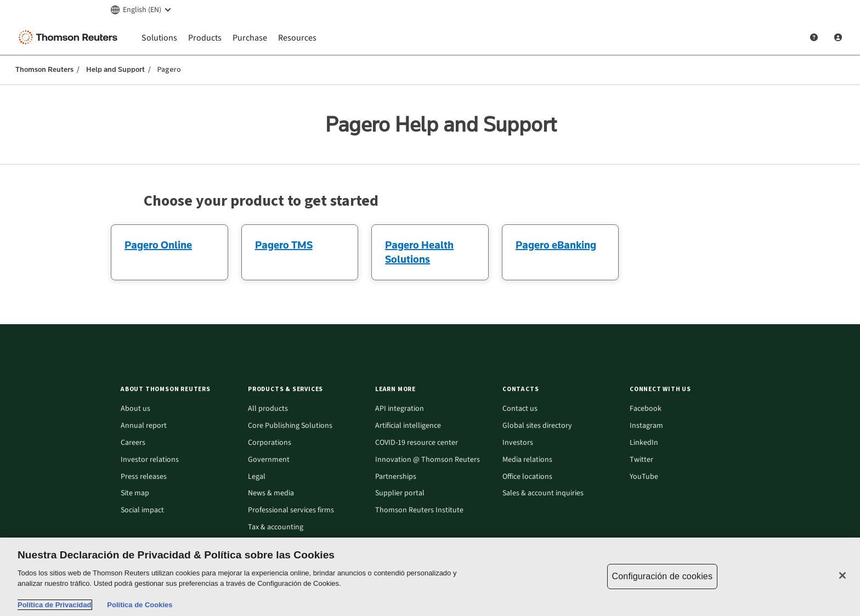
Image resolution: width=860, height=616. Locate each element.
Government (269, 460)
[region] (430, 577)
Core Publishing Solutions (290, 426)
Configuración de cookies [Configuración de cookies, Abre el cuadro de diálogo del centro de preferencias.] (663, 576)
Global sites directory (537, 426)
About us (135, 409)
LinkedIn (644, 443)
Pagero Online (158, 245)
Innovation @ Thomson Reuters (428, 460)
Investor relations (150, 460)
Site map (135, 493)
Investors (518, 443)
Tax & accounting (276, 527)
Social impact (142, 510)
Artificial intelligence (408, 426)
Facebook (646, 409)
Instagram (646, 426)
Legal (257, 477)
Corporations (270, 443)
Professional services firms (291, 510)
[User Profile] (838, 37)
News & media (271, 493)
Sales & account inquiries (543, 493)
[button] (178, 389)
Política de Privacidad (54, 605)
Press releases (144, 477)
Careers (133, 443)
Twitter (641, 460)
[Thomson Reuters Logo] (70, 37)
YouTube (644, 477)
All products (268, 409)
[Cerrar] (842, 575)
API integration (400, 409)
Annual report (144, 426)
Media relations (527, 460)
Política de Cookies (140, 605)
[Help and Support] (814, 37)
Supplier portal (400, 493)
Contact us (520, 409)
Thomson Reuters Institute (419, 510)
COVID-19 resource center (417, 443)
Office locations (527, 477)
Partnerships (396, 477)
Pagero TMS (284, 245)
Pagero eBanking (556, 245)
